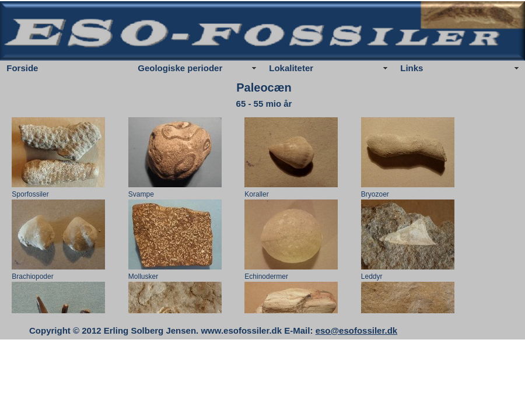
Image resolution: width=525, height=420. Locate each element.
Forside (22, 68)
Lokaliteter (291, 68)
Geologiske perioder (180, 68)
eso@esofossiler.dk (357, 330)
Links (412, 68)
